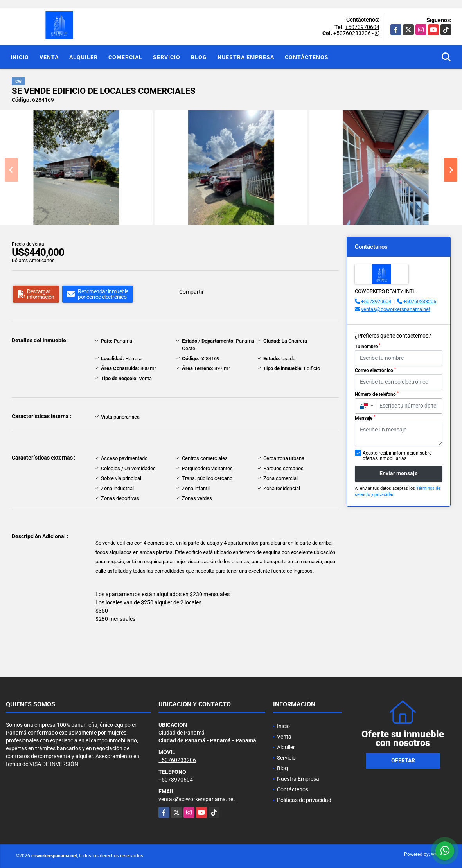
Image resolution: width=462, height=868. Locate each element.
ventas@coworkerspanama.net (396, 309)
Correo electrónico (375, 370)
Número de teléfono (377, 394)
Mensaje (365, 418)
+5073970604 (362, 27)
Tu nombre (368, 346)
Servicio (167, 57)
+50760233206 (352, 33)
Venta (49, 57)
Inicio (20, 57)
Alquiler (84, 57)
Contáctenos (307, 57)
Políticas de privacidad (304, 800)
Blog (199, 57)
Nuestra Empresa (246, 57)
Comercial (125, 57)
